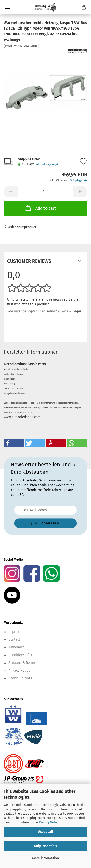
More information (45, 858)
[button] (11, 192)
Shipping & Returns (23, 663)
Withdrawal (17, 647)
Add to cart (40, 208)
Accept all (46, 832)
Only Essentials (45, 846)
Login (76, 311)
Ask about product (22, 227)
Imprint (14, 632)
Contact (14, 640)
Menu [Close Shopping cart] (7, 7)
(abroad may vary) (47, 164)
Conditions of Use (22, 655)
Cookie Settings (20, 678)
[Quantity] (45, 192)
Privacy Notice (49, 822)
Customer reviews (29, 261)
